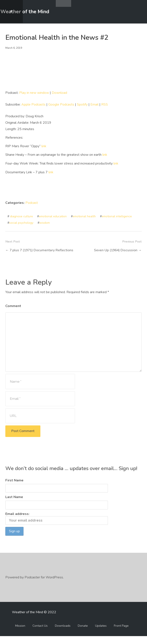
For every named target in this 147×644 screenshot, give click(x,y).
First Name (14, 488)
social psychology (21, 222)
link (44, 146)
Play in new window (34, 93)
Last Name (14, 505)
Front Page (121, 634)
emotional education (53, 215)
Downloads (63, 634)
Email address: (57, 526)
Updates (101, 634)
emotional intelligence (117, 215)
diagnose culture (21, 215)
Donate (83, 634)
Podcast (32, 202)
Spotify (82, 104)
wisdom (45, 222)
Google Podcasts (61, 104)
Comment (13, 312)
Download (59, 93)
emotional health (84, 215)
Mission (20, 634)
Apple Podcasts (33, 104)
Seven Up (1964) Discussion (115, 249)
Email (94, 104)
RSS (105, 104)
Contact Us (40, 634)
